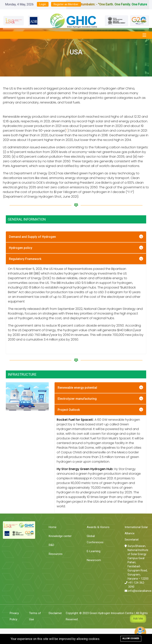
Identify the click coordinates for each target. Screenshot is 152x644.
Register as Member (66, 4)
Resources (56, 554)
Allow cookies (131, 638)
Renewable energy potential (77, 388)
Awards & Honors (98, 527)
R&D (51, 545)
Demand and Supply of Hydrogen (32, 237)
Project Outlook (69, 410)
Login (43, 4)
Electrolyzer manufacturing (77, 399)
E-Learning (94, 551)
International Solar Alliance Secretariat (136, 533)
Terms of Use (35, 616)
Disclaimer (55, 613)
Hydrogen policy (21, 248)
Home (53, 527)
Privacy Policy (14, 616)
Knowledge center (60, 536)
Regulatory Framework (25, 259)
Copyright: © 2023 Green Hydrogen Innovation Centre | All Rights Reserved (107, 616)
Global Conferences (95, 539)
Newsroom (94, 560)
